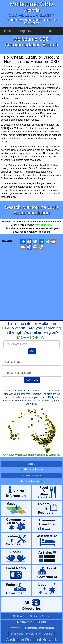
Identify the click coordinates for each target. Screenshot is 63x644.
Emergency (23, 31)
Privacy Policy (34, 634)
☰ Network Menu (32, 476)
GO (32, 351)
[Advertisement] (32, 282)
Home (7, 31)
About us (49, 634)
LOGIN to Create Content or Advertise (32, 616)
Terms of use (16, 634)
